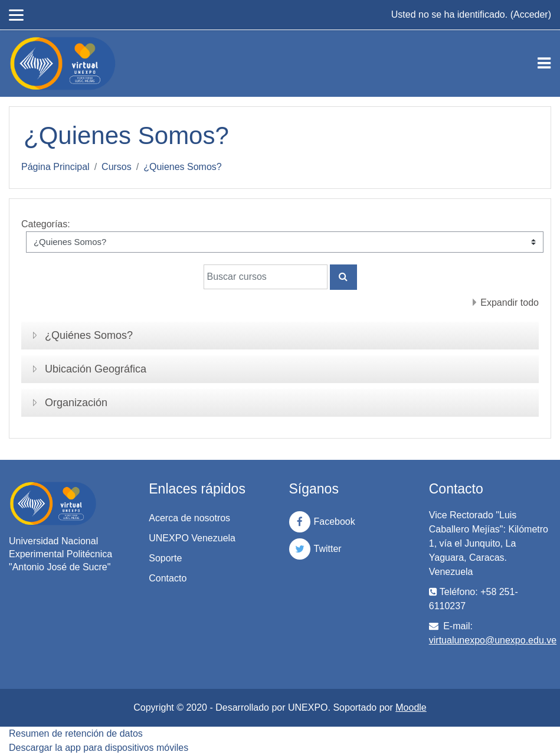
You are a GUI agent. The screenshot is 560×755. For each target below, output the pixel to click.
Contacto (168, 578)
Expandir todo (510, 303)
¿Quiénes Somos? (89, 335)
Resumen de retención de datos (76, 733)
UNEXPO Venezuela (192, 538)
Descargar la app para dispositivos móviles (99, 748)
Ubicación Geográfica (96, 369)
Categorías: (46, 224)
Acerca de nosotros (189, 518)
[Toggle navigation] (544, 63)
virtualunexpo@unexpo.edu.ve (493, 640)
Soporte (165, 558)
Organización (76, 403)
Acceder (531, 14)
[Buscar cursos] (266, 277)
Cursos (117, 167)
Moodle (411, 707)
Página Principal (55, 167)
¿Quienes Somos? (183, 167)
